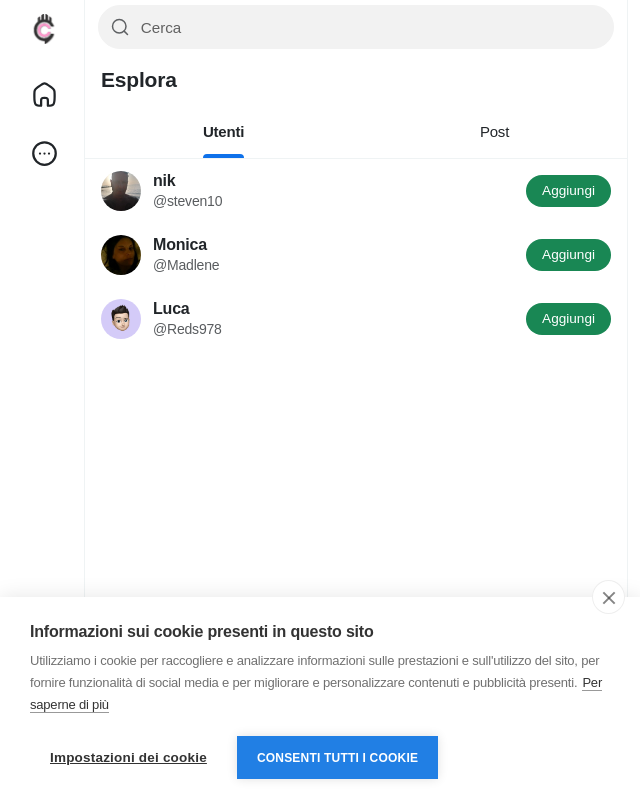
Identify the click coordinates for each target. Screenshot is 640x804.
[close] (608, 597)
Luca (171, 308)
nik (164, 180)
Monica (180, 244)
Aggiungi (568, 190)
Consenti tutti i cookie (337, 758)
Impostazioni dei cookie (128, 757)
